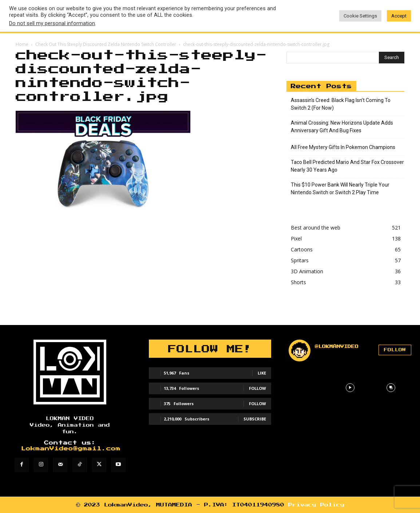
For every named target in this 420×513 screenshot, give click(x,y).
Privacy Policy (316, 505)
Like (262, 373)
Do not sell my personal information (52, 23)
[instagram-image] (309, 388)
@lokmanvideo (337, 346)
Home (22, 44)
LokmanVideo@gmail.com (71, 449)
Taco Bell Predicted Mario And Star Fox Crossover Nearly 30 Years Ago (347, 166)
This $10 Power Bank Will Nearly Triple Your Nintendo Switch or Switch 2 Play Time (340, 189)
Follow (257, 388)
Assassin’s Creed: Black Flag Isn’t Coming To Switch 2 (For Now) (341, 104)
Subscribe (255, 419)
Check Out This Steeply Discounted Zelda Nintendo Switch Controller (106, 44)
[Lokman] (70, 372)
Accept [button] (399, 16)
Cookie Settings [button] (360, 16)
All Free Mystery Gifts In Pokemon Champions (343, 147)
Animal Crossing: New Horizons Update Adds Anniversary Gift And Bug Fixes (342, 127)
